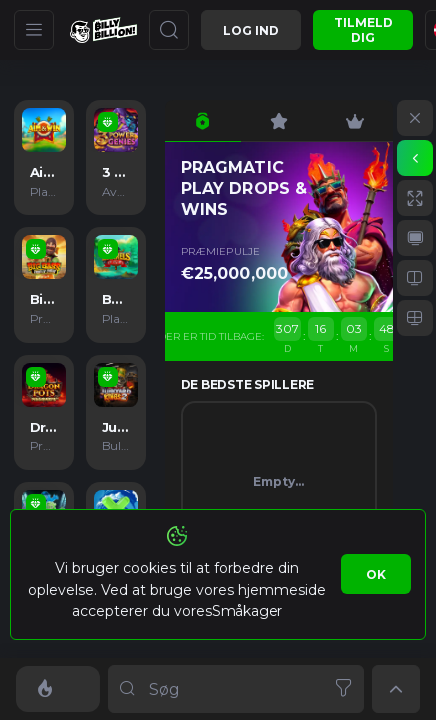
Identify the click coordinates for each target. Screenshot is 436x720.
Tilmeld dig (363, 30)
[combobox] (236, 689)
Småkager (247, 611)
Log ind (251, 30)
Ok (376, 574)
